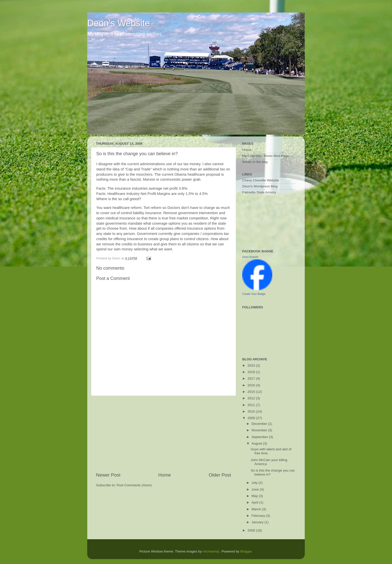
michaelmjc (211, 551)
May (255, 496)
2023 (252, 365)
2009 (252, 418)
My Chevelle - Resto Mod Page (266, 156)
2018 (252, 372)
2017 (252, 378)
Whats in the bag (255, 162)
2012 (252, 398)
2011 (252, 405)
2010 (252, 411)
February (259, 516)
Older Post (220, 475)
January (258, 522)
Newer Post (108, 475)
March (257, 509)
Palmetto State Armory (259, 192)
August (257, 443)
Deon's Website (118, 23)
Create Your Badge (254, 294)
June (256, 489)
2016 (252, 385)
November (260, 430)
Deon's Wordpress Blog (260, 186)
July (255, 483)
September (260, 437)
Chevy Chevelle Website (261, 180)
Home (164, 475)
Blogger (246, 551)
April (255, 502)
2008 (252, 530)
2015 (252, 392)
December (260, 424)
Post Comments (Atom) (134, 485)
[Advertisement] (163, 434)
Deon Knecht (250, 257)
